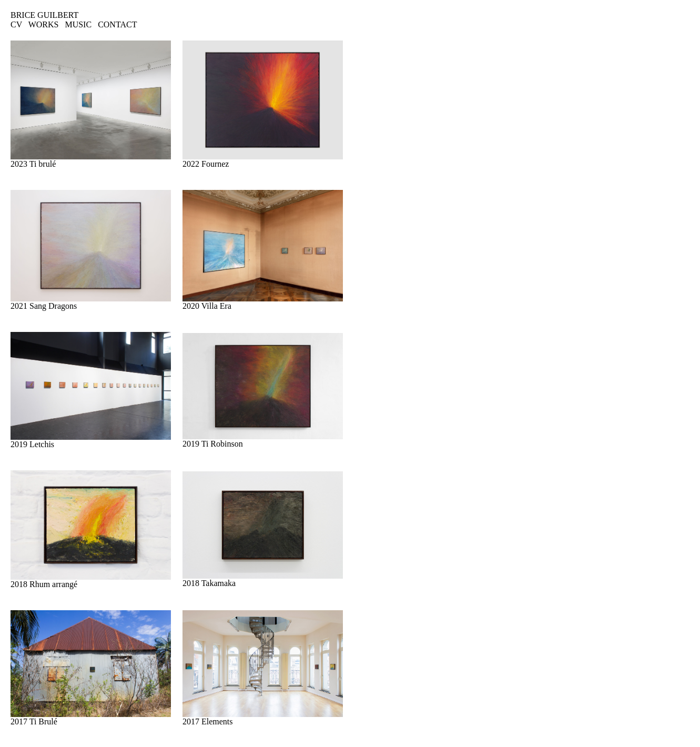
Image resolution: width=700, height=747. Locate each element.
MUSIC (78, 24)
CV (16, 24)
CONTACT (117, 24)
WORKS (44, 24)
